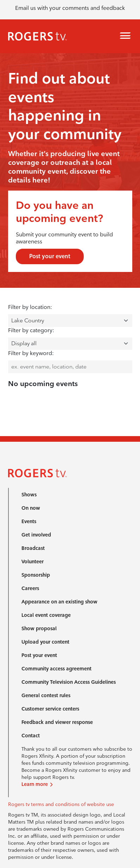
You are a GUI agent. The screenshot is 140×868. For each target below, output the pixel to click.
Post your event (50, 256)
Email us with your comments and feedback (70, 8)
